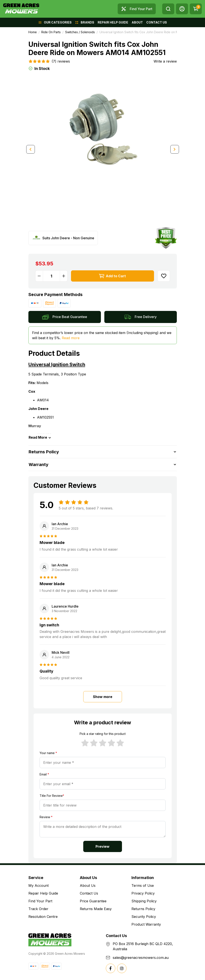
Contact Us (89, 893)
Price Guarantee (93, 901)
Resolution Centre (43, 917)
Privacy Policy (143, 893)
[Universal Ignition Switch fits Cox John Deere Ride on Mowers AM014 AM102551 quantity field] (51, 276)
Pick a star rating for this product (103, 734)
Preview (102, 846)
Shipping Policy (144, 901)
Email (44, 774)
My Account (39, 885)
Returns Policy (143, 909)
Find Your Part (40, 901)
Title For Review (52, 796)
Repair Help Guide (43, 893)
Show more (103, 697)
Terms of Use (143, 885)
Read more (71, 338)
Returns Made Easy (96, 909)
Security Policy (144, 917)
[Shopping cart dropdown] (196, 9)
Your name (48, 753)
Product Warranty (146, 924)
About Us (88, 885)
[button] (182, 9)
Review (46, 817)
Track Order (38, 909)
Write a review (165, 61)
